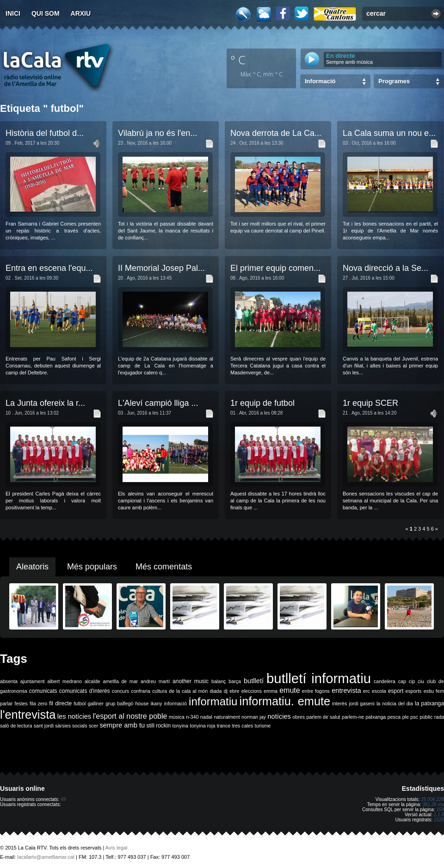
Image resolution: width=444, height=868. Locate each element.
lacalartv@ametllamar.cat (46, 857)
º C (238, 60)
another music (191, 681)
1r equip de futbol (262, 403)
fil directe (60, 703)
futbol (80, 703)
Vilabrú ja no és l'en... (157, 133)
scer (93, 726)
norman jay (254, 717)
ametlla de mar (120, 681)
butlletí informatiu (319, 678)
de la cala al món (188, 691)
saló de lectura (16, 726)
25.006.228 (432, 799)
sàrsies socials (71, 726)
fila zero (38, 703)
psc (414, 717)
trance (224, 726)
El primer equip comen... (275, 268)
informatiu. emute (285, 701)
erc (367, 691)
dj (226, 691)
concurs (120, 691)
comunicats (43, 691)
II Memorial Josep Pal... (161, 268)
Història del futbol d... (45, 133)
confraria (140, 691)
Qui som (46, 13)
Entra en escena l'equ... (49, 268)
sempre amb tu (122, 725)
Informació (320, 81)
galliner (96, 703)
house (142, 703)
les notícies (74, 716)
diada (216, 691)
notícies (279, 716)
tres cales (243, 726)
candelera (385, 681)
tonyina (180, 726)
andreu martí (155, 681)
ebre (234, 691)
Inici (13, 13)
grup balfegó (119, 703)
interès (339, 703)
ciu (421, 681)
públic (426, 717)
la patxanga (429, 703)
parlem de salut (323, 717)
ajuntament (33, 681)
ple (406, 717)
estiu (429, 691)
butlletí (254, 681)
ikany (157, 703)
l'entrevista (28, 715)
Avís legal (117, 848)
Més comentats (164, 567)
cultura (160, 691)
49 (63, 799)
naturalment (227, 717)
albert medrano (65, 681)
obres (299, 717)
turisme (263, 726)
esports (413, 691)
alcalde (92, 681)
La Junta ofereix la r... (45, 403)
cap (402, 681)
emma (271, 691)
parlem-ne (353, 717)
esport (396, 691)
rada (439, 717)
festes (21, 703)
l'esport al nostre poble (130, 716)
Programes (394, 81)
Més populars (92, 567)
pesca (394, 717)
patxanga (376, 717)
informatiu (213, 701)
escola (379, 691)
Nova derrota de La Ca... (276, 133)
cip (412, 681)
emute (290, 690)
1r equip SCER (370, 403)
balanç (219, 681)
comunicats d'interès (85, 691)
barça (235, 681)
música (177, 717)
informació (176, 703)
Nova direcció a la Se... (385, 268)
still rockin (158, 726)
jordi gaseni (361, 703)
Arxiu (81, 13)
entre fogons (316, 691)
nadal (206, 717)
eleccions (252, 691)
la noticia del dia (395, 703)
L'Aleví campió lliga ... (158, 403)
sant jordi (44, 726)
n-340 (192, 717)
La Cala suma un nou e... (389, 133)
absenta (9, 681)
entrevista (346, 691)
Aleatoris (32, 567)
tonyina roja (202, 726)
